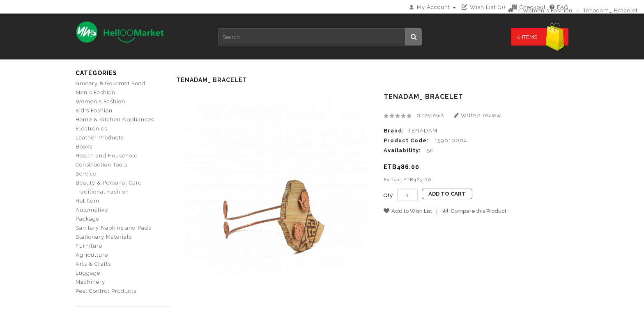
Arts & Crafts (93, 264)
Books (84, 147)
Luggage (88, 273)
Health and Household (107, 156)
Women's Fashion (548, 10)
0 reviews (430, 115)
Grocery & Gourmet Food (110, 83)
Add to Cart (447, 194)
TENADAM (423, 131)
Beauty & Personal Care (109, 183)
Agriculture (92, 255)
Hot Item (87, 201)
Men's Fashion (95, 92)
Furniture (89, 246)
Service (86, 174)
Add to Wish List (408, 211)
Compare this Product (474, 211)
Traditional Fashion (102, 192)
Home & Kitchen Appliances (115, 120)
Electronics (91, 129)
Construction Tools (101, 165)
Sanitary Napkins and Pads (113, 228)
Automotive (92, 210)
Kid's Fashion (94, 111)
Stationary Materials (104, 237)
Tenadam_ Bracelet (610, 10)
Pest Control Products (106, 291)
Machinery (90, 282)
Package (87, 219)
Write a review (478, 115)
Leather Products (100, 138)
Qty (388, 195)
